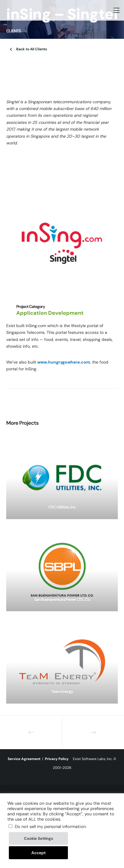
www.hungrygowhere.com (64, 362)
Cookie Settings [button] (39, 838)
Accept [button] (39, 853)
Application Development (50, 313)
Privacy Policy (57, 759)
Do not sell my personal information (50, 827)
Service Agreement (24, 759)
